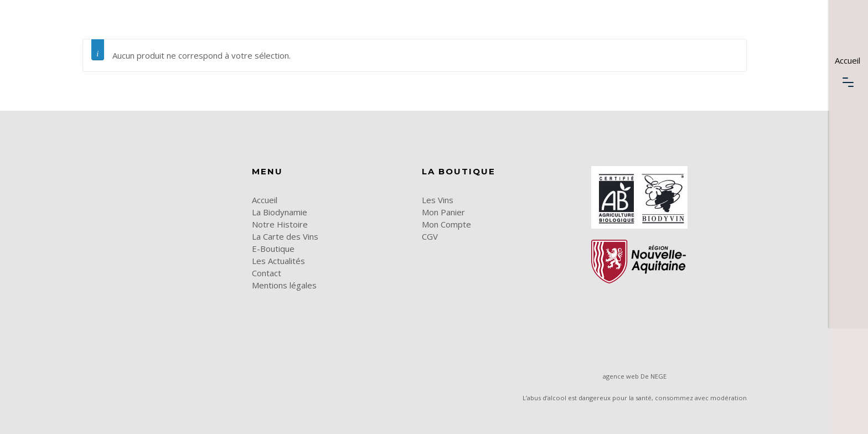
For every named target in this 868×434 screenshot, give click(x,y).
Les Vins (438, 200)
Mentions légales (284, 285)
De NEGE (653, 376)
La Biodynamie (280, 212)
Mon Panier (443, 212)
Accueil (265, 200)
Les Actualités (278, 261)
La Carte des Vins (285, 236)
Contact (267, 273)
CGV (430, 236)
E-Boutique (273, 249)
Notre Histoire (280, 224)
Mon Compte (446, 224)
